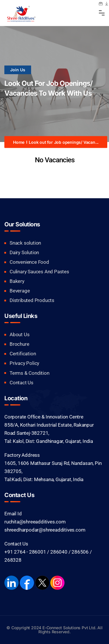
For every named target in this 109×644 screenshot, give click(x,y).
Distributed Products (32, 300)
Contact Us (22, 383)
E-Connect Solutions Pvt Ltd (69, 628)
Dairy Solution (24, 252)
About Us (19, 334)
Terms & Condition (30, 373)
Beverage (20, 291)
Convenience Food (29, 262)
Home (19, 142)
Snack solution (25, 243)
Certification (23, 354)
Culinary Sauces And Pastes (39, 272)
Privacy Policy (24, 363)
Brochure (19, 344)
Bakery (17, 281)
